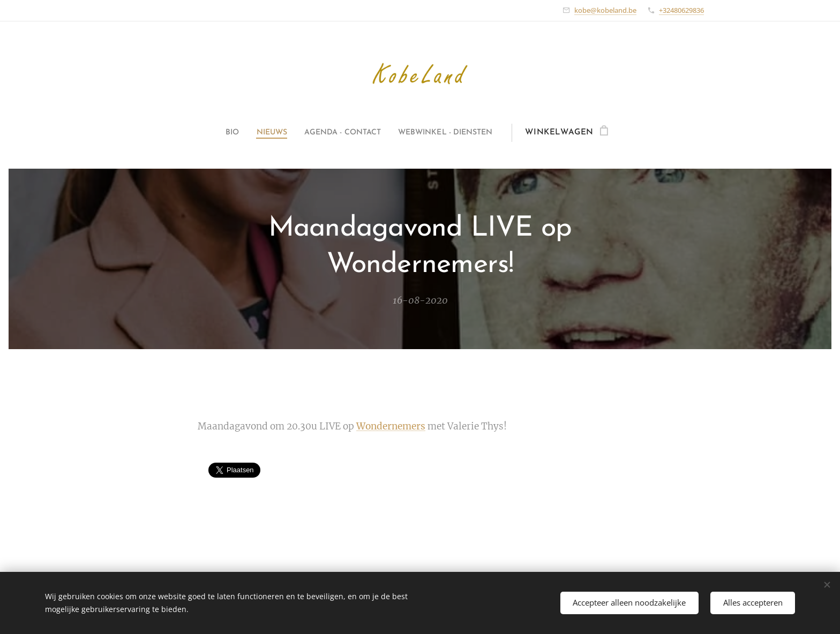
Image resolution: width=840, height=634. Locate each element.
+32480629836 (681, 10)
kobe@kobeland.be (605, 10)
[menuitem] (220, 133)
